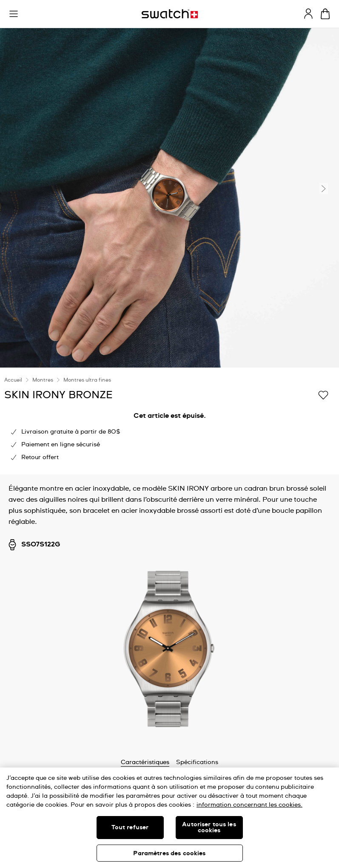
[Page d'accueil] (170, 14)
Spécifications (197, 762)
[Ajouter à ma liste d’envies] (323, 394)
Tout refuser (130, 828)
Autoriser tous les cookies (209, 828)
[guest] (308, 14)
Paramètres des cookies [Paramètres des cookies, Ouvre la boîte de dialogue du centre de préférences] (169, 854)
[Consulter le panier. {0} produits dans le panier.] (325, 14)
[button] (14, 14)
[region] (169, 818)
